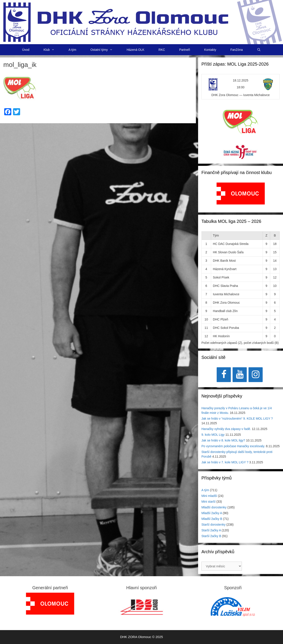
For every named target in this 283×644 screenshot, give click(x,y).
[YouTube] (240, 375)
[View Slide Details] (241, 193)
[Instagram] (256, 375)
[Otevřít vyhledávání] (259, 50)
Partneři (185, 50)
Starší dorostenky (213, 525)
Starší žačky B (211, 536)
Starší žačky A (211, 530)
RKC (162, 50)
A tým (72, 50)
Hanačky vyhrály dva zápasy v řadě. (226, 429)
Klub (53, 50)
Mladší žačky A (212, 513)
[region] (241, 196)
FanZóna (237, 50)
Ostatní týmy (105, 50)
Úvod (26, 50)
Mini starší (208, 502)
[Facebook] (224, 375)
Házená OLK (136, 50)
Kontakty (210, 50)
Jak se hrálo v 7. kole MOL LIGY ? (225, 462)
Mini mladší (209, 496)
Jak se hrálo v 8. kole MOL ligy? (223, 440)
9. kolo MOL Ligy (213, 435)
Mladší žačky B (212, 519)
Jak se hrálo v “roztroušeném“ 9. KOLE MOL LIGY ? (237, 419)
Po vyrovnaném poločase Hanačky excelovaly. (233, 446)
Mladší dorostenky (214, 507)
